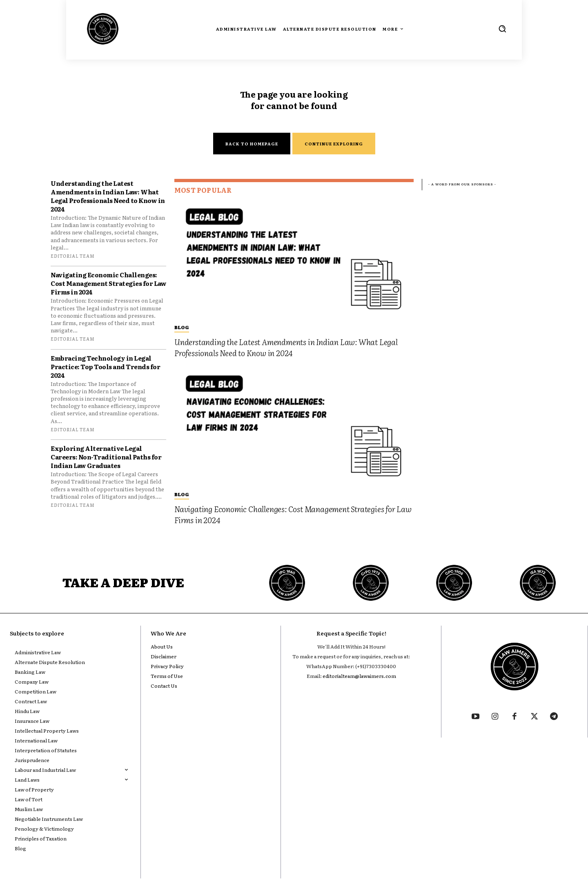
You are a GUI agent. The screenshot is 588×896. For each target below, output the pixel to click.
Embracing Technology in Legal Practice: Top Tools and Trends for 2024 (105, 367)
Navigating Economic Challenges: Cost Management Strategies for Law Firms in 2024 (108, 283)
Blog (182, 327)
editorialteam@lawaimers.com (359, 676)
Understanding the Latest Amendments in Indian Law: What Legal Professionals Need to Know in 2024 (108, 196)
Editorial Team (72, 256)
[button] (502, 29)
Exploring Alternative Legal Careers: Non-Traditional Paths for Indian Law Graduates (106, 457)
